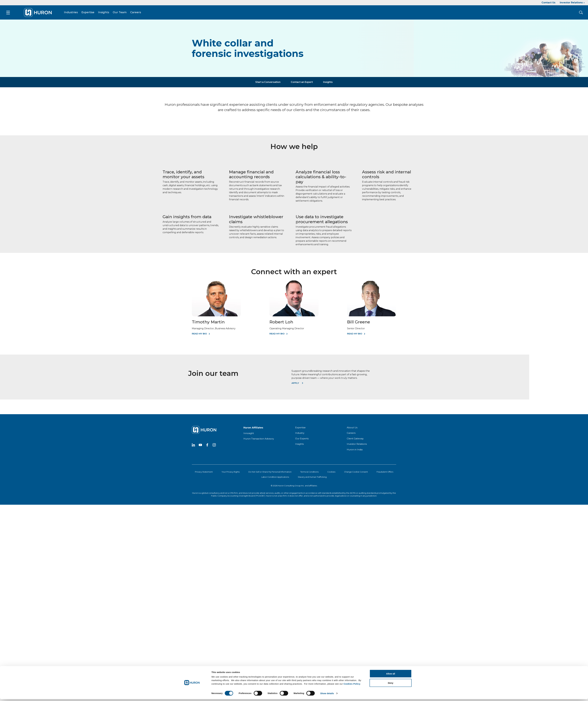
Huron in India (355, 445)
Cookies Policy (352, 383)
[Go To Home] (30, 10)
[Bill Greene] (372, 311)
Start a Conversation (268, 78)
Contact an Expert (302, 78)
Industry (300, 429)
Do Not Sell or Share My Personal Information (270, 467)
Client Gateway (355, 434)
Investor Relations (571, 3)
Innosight (249, 429)
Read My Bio (199, 329)
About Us (352, 423)
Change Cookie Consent (356, 467)
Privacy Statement (204, 467)
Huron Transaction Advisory (259, 434)
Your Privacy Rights (231, 467)
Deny (391, 382)
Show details (327, 393)
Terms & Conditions (309, 467)
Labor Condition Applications (275, 472)
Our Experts (302, 434)
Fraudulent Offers (385, 467)
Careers (128, 10)
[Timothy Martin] (216, 311)
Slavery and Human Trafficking (312, 472)
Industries (64, 10)
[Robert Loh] (294, 311)
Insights (96, 10)
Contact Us (548, 3)
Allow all (391, 373)
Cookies (331, 467)
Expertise (81, 10)
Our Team (112, 10)
